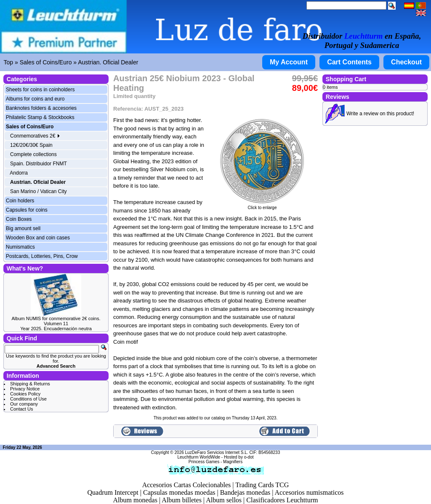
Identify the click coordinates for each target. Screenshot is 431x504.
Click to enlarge (262, 206)
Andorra (19, 173)
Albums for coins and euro (35, 99)
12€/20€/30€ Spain (31, 145)
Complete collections (33, 154)
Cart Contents (349, 62)
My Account (289, 62)
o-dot (249, 457)
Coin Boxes (19, 219)
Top (9, 62)
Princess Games (204, 462)
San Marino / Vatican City (39, 191)
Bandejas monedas (245, 492)
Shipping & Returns (30, 384)
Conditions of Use (28, 399)
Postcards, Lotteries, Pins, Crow (42, 256)
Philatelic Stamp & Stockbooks (40, 117)
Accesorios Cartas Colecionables (187, 485)
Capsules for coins (27, 210)
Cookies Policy (25, 394)
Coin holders (20, 201)
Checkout (406, 62)
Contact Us (21, 409)
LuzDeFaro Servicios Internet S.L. (217, 452)
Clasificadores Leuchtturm (282, 500)
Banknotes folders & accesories (41, 108)
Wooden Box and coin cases (38, 238)
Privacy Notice (25, 389)
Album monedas (135, 500)
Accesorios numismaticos (309, 492)
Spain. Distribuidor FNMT (39, 164)
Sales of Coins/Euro (46, 62)
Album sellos (224, 500)
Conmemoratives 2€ (35, 136)
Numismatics (20, 247)
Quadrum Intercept (113, 492)
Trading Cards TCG (262, 485)
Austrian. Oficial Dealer (108, 62)
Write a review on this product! (380, 114)
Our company (24, 404)
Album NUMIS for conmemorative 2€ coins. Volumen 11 (56, 321)
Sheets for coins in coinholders (40, 90)
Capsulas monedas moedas (179, 492)
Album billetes (182, 500)
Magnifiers (233, 462)
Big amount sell (23, 228)
